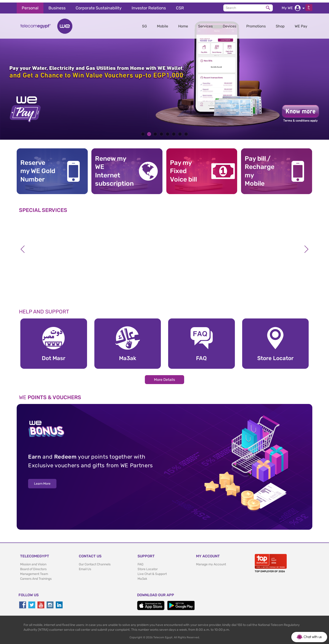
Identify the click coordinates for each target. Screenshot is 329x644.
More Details (164, 377)
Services (205, 24)
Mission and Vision (33, 562)
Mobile (163, 24)
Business (57, 5)
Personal (30, 5)
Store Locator (148, 567)
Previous (23, 247)
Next (306, 247)
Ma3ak (142, 576)
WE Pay (301, 24)
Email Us (85, 567)
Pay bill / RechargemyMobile (260, 168)
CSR (180, 5)
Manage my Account (211, 562)
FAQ (140, 562)
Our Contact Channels (95, 562)
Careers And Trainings (36, 576)
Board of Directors (33, 567)
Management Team (34, 571)
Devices (230, 24)
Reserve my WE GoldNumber (38, 168)
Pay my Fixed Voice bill (183, 168)
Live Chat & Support (152, 571)
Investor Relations (149, 5)
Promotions (256, 24)
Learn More (42, 481)
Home (183, 24)
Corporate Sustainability (99, 5)
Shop (280, 24)
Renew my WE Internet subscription (113, 168)
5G (145, 24)
